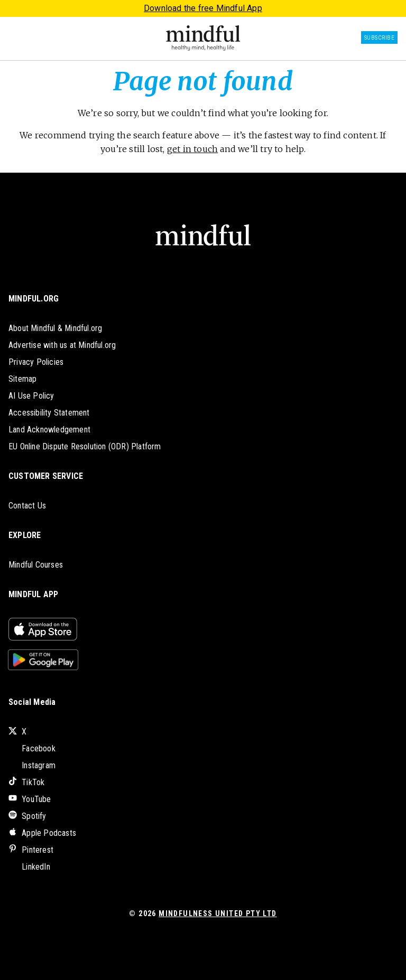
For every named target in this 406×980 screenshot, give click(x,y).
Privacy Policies (36, 362)
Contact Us (27, 506)
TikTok (26, 782)
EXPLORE (25, 535)
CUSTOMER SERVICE (46, 476)
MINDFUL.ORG (34, 299)
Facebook (32, 748)
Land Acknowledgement (49, 430)
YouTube (30, 799)
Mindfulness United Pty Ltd (218, 913)
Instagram (32, 765)
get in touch (192, 149)
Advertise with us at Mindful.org (62, 345)
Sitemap (22, 379)
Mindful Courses (36, 565)
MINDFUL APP (33, 594)
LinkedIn (29, 867)
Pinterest (31, 850)
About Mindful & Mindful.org (55, 328)
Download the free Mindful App (203, 8)
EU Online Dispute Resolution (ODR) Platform (85, 446)
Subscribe (380, 38)
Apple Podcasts (42, 833)
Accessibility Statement (49, 413)
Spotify (27, 816)
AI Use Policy (31, 396)
